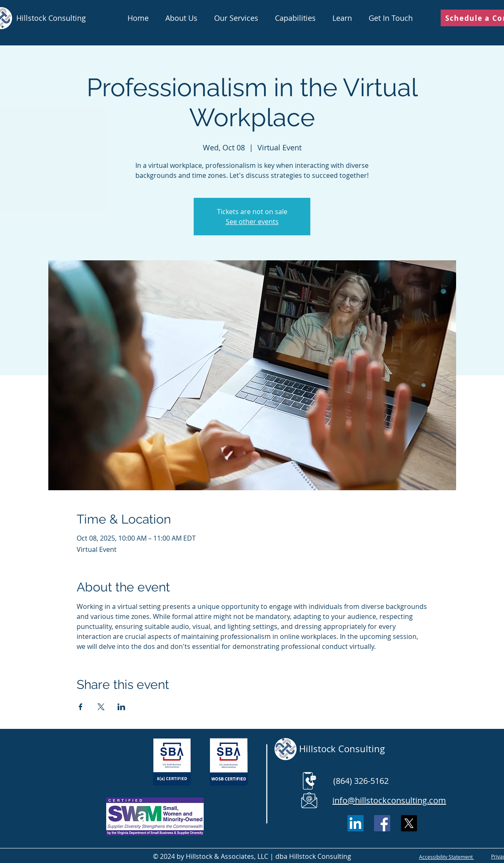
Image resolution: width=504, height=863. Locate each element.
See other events (252, 222)
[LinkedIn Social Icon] (356, 823)
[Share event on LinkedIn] (121, 707)
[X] (409, 823)
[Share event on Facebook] (81, 707)
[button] (236, 18)
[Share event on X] (101, 707)
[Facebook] (382, 823)
